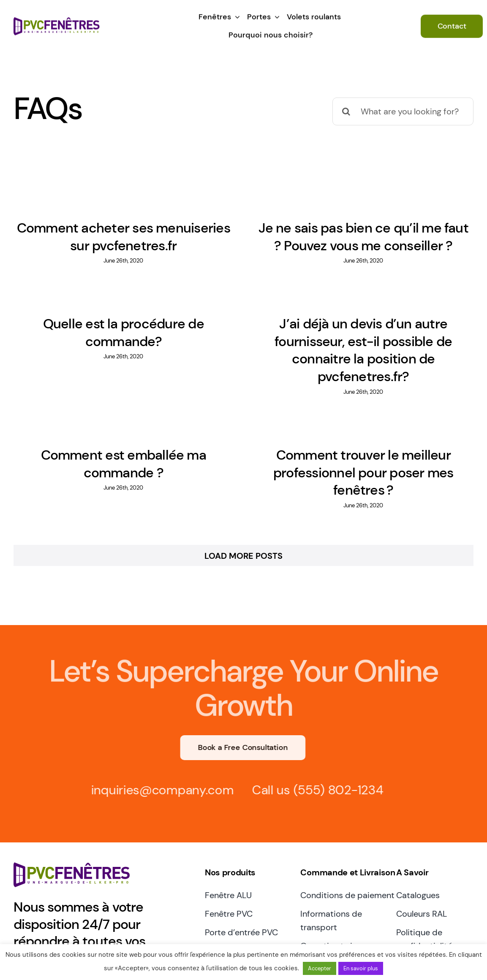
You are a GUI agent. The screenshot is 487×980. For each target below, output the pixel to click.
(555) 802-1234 (335, 762)
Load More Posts (243, 528)
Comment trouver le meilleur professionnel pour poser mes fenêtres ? (368, 467)
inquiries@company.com (159, 762)
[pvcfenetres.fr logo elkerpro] (57, 19)
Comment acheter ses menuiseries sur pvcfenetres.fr (124, 237)
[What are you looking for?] (403, 111)
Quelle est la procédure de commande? (141, 328)
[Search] (346, 111)
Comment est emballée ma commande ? (132, 458)
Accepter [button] (320, 968)
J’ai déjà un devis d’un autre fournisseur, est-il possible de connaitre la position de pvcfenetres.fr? (350, 351)
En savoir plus (361, 968)
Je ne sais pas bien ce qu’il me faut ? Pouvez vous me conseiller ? (359, 237)
